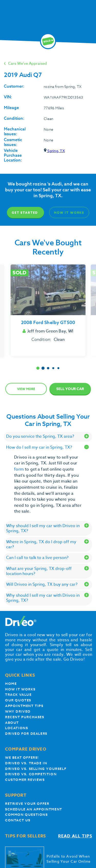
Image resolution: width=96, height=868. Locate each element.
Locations (17, 728)
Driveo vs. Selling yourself (36, 769)
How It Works (69, 213)
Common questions (26, 815)
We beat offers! (22, 758)
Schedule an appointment (34, 809)
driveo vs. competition (31, 774)
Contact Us (18, 820)
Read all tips (75, 836)
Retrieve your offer (27, 804)
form (19, 469)
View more (26, 389)
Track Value (18, 695)
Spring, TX (54, 151)
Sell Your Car (70, 389)
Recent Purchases (25, 717)
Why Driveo (18, 711)
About (12, 723)
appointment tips (24, 706)
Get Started (25, 213)
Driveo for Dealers (26, 734)
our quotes (18, 700)
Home (11, 684)
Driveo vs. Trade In (26, 763)
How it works (20, 689)
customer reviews (25, 780)
